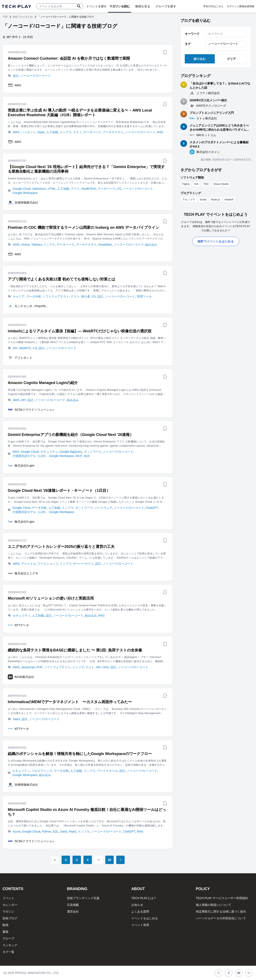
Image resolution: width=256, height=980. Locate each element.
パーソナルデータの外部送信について (221, 918)
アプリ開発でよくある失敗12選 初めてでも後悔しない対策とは (61, 279)
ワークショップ (48, 564)
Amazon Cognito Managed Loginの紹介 (43, 383)
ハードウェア (103, 508)
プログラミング (42, 771)
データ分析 (34, 296)
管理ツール (144, 296)
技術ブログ (10, 918)
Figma (186, 184)
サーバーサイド (83, 564)
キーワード (192, 34)
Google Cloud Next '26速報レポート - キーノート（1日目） (59, 491)
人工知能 (52, 132)
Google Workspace (25, 193)
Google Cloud (22, 189)
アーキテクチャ (113, 132)
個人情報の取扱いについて (214, 905)
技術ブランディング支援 (83, 898)
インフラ (66, 132)
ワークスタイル (107, 771)
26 (110, 860)
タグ (188, 44)
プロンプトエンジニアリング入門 (212, 113)
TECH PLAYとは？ (144, 898)
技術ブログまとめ (23, 17)
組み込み (151, 245)
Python (46, 831)
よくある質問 (140, 912)
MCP (79, 456)
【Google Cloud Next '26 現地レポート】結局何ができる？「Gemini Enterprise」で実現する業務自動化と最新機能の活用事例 (86, 169)
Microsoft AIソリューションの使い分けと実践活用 (51, 598)
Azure (17, 831)
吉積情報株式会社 (26, 203)
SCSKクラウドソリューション (35, 410)
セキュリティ (49, 452)
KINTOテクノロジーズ (211, 106)
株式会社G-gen (24, 466)
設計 (16, 76)
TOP (5, 17)
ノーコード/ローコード (36, 76)
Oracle (25, 245)
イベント (8, 898)
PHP (39, 667)
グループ (8, 938)
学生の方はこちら (213, 6)
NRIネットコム (206, 135)
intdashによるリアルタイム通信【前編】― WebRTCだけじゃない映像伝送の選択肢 (80, 331)
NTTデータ (22, 625)
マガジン (8, 912)
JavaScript (28, 667)
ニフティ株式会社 (208, 93)
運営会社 (73, 912)
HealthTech (89, 189)
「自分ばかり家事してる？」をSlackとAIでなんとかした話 (220, 86)
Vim (196, 184)
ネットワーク (93, 452)
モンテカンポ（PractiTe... (31, 306)
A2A (87, 456)
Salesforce (39, 189)
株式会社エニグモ (26, 573)
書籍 (5, 932)
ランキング (10, 945)
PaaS (73, 831)
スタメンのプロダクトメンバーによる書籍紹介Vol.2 (219, 144)
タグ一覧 (8, 952)
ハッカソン (28, 132)
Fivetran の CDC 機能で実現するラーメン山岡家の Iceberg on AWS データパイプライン (83, 228)
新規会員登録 (247, 6)
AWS (18, 85)
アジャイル (28, 564)
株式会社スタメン (208, 152)
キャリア (19, 296)
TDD (206, 184)
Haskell (229, 200)
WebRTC (25, 348)
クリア (232, 59)
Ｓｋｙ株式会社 (207, 118)
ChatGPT (152, 508)
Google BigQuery (71, 452)
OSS (106, 667)
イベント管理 (140, 925)
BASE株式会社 (24, 677)
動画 (5, 925)
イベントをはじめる (145, 918)
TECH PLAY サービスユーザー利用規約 (222, 898)
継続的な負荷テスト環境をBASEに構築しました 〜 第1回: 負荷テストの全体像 (75, 650)
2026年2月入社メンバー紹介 (208, 100)
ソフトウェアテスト (56, 296)
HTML (52, 189)
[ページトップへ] (16, 6)
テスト (78, 132)
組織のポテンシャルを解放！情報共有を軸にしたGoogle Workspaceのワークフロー (80, 754)
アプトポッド (23, 358)
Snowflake (105, 245)
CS (119, 189)
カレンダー (10, 905)
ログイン (232, 6)
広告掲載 (73, 905)
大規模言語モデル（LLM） (30, 456)
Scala (203, 200)
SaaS (41, 132)
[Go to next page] (120, 860)
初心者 (86, 296)
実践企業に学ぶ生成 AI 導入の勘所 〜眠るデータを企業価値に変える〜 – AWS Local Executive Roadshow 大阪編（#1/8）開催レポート (80, 113)
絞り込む (200, 59)
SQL (55, 831)
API (15, 348)
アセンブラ (189, 200)
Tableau (36, 245)
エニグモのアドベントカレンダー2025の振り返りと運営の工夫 (61, 547)
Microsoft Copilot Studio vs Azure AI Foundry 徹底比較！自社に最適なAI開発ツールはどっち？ (87, 812)
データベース (92, 132)
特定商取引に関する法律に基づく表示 (221, 912)
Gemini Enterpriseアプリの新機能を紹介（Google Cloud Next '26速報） (71, 435)
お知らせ (137, 905)
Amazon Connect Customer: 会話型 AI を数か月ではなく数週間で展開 (69, 58)
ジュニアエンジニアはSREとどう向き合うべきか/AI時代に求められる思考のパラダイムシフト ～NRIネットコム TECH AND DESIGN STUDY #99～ (219, 128)
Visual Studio (221, 184)
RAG (160, 132)
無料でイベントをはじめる (216, 241)
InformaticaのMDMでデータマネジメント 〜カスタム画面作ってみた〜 (70, 702)
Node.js (216, 200)
